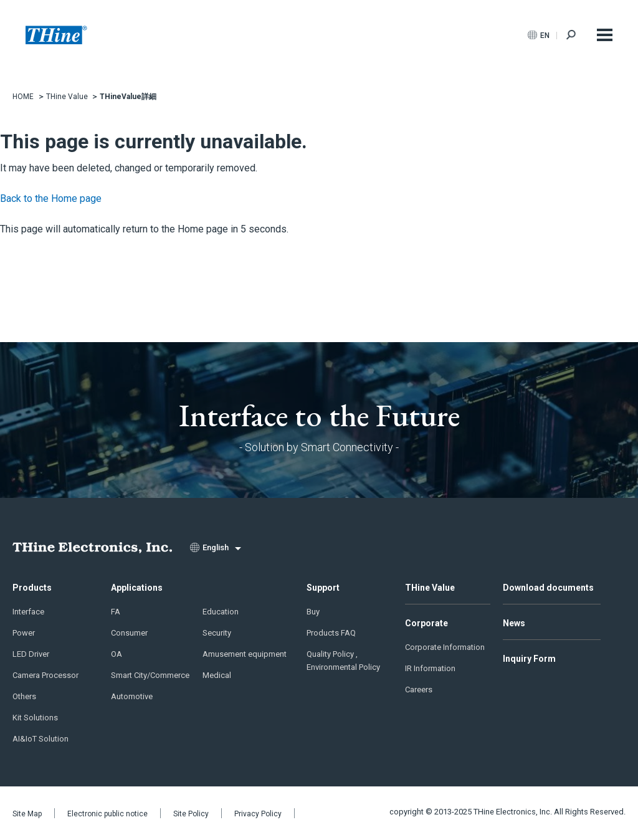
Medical (217, 675)
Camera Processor (45, 675)
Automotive (132, 696)
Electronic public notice (107, 814)
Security (217, 633)
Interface (28, 612)
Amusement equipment (245, 654)
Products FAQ (331, 633)
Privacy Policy (258, 814)
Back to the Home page (51, 198)
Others (24, 696)
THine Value (430, 588)
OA (117, 654)
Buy (313, 612)
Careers (419, 690)
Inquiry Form (529, 659)
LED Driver (31, 654)
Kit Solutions (35, 718)
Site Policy (191, 814)
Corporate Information (445, 647)
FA (116, 612)
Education (221, 612)
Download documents (548, 588)
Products (32, 588)
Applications (137, 588)
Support (323, 588)
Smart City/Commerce (150, 675)
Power (24, 633)
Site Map (27, 814)
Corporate (426, 623)
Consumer (129, 633)
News (514, 623)
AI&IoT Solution (40, 739)
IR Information (430, 668)
